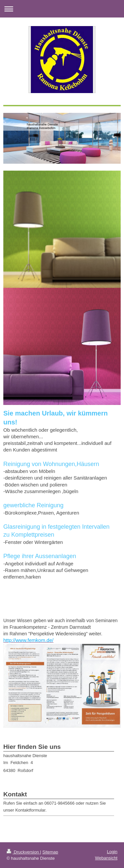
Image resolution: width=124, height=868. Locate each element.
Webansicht (106, 858)
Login (112, 852)
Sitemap (50, 852)
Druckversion (23, 852)
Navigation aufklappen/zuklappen (62, 9)
